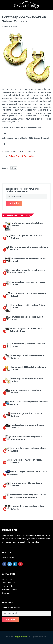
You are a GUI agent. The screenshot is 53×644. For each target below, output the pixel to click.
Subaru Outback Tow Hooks (21, 156)
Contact (6, 593)
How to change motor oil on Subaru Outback (27, 224)
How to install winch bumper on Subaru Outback (28, 295)
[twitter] (10, 564)
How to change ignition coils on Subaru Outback (28, 306)
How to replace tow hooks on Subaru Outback (27, 380)
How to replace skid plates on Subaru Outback (27, 426)
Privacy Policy (8, 583)
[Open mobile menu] (3, 5)
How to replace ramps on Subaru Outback (26, 392)
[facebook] (4, 564)
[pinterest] (21, 564)
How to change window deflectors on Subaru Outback (27, 330)
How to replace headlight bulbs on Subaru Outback (29, 403)
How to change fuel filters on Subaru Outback (27, 415)
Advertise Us (8, 579)
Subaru (5, 26)
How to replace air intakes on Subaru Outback (27, 357)
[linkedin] (15, 564)
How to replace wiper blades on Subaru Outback (28, 450)
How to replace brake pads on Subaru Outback (28, 508)
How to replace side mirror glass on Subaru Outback (26, 438)
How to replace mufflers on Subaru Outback (26, 461)
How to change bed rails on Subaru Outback (27, 237)
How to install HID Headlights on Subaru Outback (28, 368)
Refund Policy (8, 586)
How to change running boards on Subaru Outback (29, 248)
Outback (13, 26)
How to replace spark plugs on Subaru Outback (28, 345)
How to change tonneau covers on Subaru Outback (29, 473)
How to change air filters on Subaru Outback (27, 484)
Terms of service (10, 590)
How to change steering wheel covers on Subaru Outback (28, 272)
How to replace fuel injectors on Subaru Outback (28, 260)
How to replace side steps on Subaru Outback (27, 318)
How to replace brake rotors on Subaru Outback (28, 283)
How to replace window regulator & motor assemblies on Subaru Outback (27, 496)
